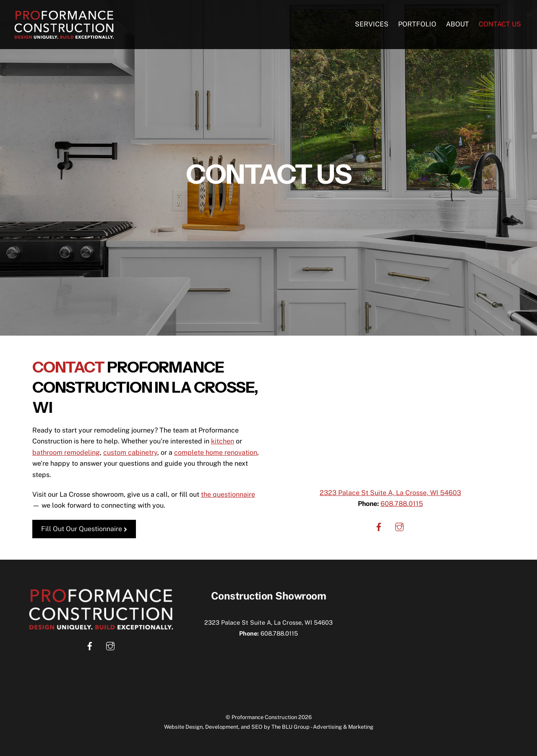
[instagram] (399, 526)
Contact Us (500, 24)
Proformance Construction (264, 717)
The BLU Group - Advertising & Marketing (322, 727)
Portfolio (417, 24)
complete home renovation (216, 452)
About (457, 24)
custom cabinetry (130, 452)
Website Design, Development (201, 727)
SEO (257, 727)
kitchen (223, 441)
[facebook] (379, 526)
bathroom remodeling (66, 452)
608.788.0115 (402, 504)
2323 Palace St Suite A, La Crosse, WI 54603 (390, 493)
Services (372, 24)
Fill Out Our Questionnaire (84, 529)
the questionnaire (228, 494)
